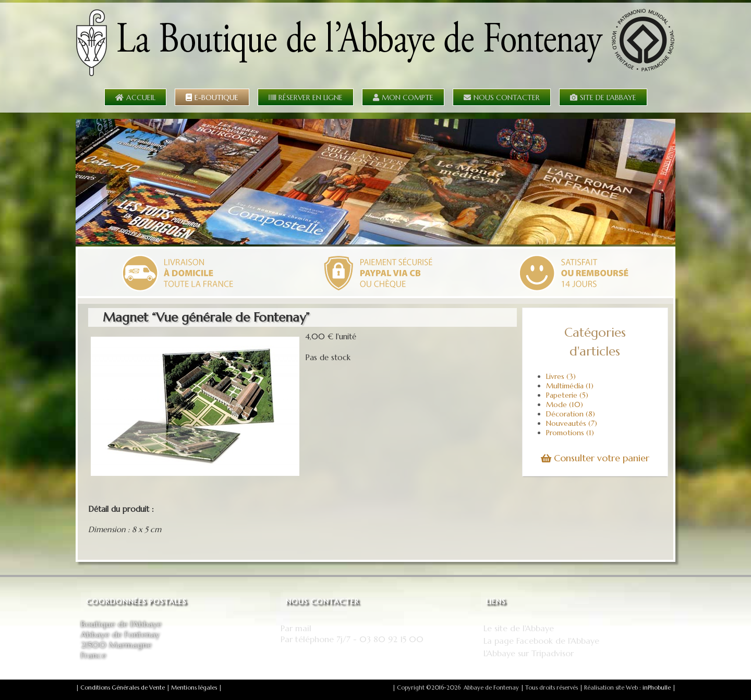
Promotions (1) (570, 433)
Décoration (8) (571, 414)
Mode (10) (565, 404)
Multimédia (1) (570, 386)
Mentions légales (194, 687)
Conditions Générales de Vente (123, 687)
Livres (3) (561, 376)
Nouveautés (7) (572, 423)
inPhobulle (657, 687)
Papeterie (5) (567, 395)
